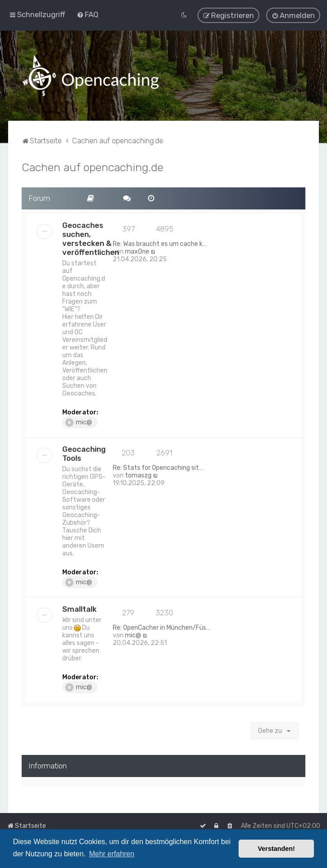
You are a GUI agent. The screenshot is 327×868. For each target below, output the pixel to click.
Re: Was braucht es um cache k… (160, 243)
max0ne (137, 251)
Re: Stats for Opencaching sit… (158, 467)
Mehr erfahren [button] (112, 854)
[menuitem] (88, 14)
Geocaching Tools (84, 453)
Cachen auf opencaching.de (92, 166)
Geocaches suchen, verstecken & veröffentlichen (91, 238)
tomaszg (138, 475)
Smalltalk (79, 608)
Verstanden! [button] (276, 849)
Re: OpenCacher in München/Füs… (161, 627)
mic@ (79, 422)
